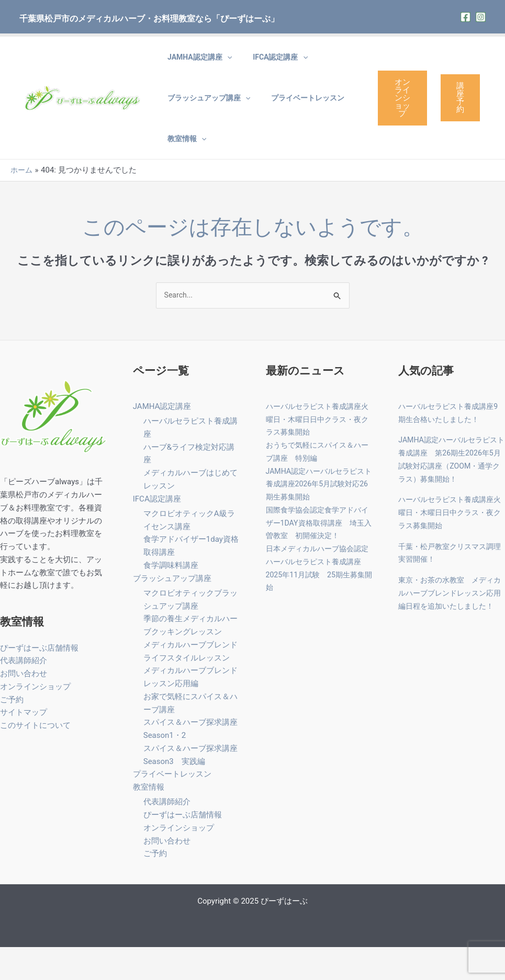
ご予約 (12, 732)
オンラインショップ (400, 113)
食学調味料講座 (171, 598)
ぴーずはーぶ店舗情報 (39, 680)
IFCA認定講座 (265, 62)
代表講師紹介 (24, 692)
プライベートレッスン (292, 113)
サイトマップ (24, 744)
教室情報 (182, 165)
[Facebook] (465, 17)
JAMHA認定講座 (194, 62)
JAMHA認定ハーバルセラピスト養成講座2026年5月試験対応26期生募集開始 (319, 516)
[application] (222, 62)
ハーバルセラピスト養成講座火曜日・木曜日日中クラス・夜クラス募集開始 (317, 451)
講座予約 (460, 113)
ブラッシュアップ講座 (204, 113)
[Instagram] (481, 17)
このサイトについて (35, 757)
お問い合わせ (24, 705)
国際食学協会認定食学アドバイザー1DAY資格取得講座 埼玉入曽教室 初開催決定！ (318, 555)
